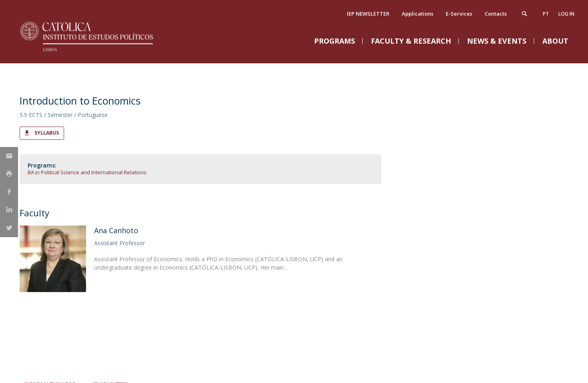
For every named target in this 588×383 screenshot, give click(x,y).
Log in (566, 14)
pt (546, 14)
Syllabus (47, 133)
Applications (418, 14)
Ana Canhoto (116, 230)
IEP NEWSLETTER (368, 14)
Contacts (496, 14)
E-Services (459, 14)
